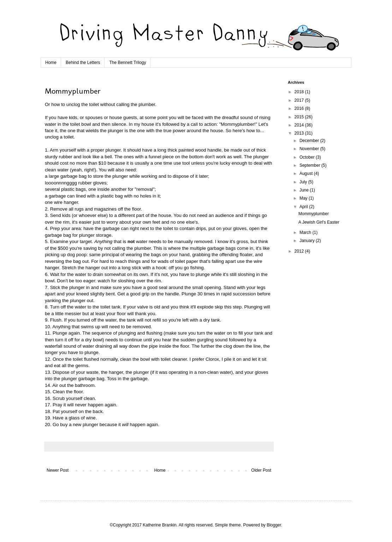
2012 (300, 251)
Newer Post (58, 470)
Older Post (261, 470)
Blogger (274, 525)
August (307, 173)
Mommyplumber (314, 214)
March (306, 232)
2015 (300, 117)
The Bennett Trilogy (127, 63)
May (304, 198)
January (308, 241)
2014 (300, 125)
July (304, 182)
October (308, 157)
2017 (300, 100)
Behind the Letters (83, 63)
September (310, 165)
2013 (300, 133)
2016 (300, 108)
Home (51, 63)
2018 (300, 92)
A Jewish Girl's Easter (319, 222)
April (304, 207)
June (305, 190)
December (310, 141)
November (310, 149)
